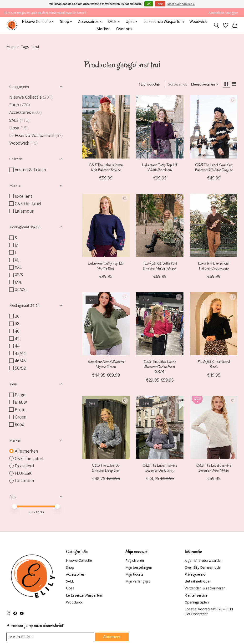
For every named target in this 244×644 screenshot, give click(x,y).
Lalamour (24, 211)
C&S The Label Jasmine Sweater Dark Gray (160, 469)
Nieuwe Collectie (26, 97)
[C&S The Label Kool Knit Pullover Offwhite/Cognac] (214, 128)
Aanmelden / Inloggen (223, 13)
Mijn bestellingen (139, 567)
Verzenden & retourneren (205, 588)
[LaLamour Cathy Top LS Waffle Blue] (106, 226)
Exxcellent (25, 466)
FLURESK (23, 473)
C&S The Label (29, 458)
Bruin (20, 409)
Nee (160, 4)
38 (17, 323)
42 (17, 338)
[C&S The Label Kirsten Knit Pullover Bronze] (106, 128)
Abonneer (112, 637)
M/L (18, 282)
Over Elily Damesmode (203, 567)
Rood (20, 424)
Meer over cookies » (181, 4)
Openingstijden (197, 602)
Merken (104, 29)
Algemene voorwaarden (204, 560)
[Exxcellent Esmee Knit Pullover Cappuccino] (214, 226)
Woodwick (198, 22)
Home (12, 46)
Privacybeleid (195, 574)
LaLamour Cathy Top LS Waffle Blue (106, 267)
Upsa (14, 128)
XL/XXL (21, 290)
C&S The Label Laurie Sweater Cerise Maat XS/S (160, 368)
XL (17, 260)
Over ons (124, 29)
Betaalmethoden (198, 581)
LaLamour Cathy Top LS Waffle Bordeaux (160, 168)
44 (17, 346)
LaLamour (25, 480)
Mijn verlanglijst (138, 581)
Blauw (21, 402)
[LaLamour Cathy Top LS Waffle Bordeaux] (160, 128)
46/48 (20, 361)
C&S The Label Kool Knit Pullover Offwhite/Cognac (214, 168)
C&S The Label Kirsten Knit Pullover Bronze (106, 168)
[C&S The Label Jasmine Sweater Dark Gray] (160, 428)
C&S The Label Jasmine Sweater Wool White (214, 469)
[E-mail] (51, 637)
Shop (14, 105)
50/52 (20, 368)
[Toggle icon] (216, 25)
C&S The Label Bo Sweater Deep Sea (106, 469)
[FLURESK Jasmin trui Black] (214, 325)
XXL (18, 267)
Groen (21, 417)
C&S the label (28, 204)
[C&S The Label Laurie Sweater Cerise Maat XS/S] (160, 325)
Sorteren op (176, 85)
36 (17, 316)
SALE (14, 120)
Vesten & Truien (30, 169)
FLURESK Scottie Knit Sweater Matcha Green (160, 267)
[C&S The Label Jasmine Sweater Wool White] (214, 428)
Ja (149, 4)
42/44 (20, 353)
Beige (20, 395)
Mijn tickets (134, 574)
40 (17, 331)
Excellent (24, 196)
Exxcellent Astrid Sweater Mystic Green (106, 365)
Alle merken (26, 451)
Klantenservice (196, 595)
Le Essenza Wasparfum (164, 22)
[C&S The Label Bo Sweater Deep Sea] (106, 428)
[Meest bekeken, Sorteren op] (203, 85)
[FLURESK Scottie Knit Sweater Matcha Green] (160, 226)
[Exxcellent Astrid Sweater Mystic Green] (106, 325)
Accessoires (20, 112)
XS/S (19, 275)
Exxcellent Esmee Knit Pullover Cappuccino (214, 267)
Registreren (135, 560)
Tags (25, 46)
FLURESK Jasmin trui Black (214, 365)
